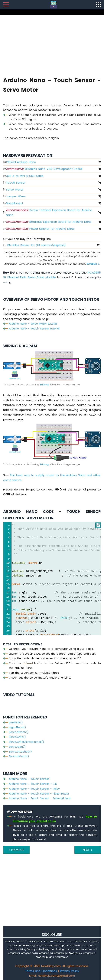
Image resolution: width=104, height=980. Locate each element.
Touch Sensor (16, 183)
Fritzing (44, 385)
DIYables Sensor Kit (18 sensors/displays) (37, 245)
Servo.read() (17, 747)
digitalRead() (17, 727)
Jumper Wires (16, 196)
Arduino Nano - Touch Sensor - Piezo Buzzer (39, 794)
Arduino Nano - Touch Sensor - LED (33, 784)
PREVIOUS (16, 850)
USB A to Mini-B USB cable (25, 176)
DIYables (93, 264)
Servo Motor (15, 190)
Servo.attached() (20, 752)
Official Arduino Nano (21, 162)
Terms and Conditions (41, 971)
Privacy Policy (70, 971)
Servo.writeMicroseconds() (26, 742)
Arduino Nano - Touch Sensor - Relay (34, 789)
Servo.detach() (19, 756)
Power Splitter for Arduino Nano (40, 229)
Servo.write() (17, 737)
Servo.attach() (19, 732)
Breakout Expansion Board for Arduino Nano (49, 222)
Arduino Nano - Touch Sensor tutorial (34, 329)
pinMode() (16, 722)
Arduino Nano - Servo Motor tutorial (33, 324)
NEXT (88, 850)
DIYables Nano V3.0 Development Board (44, 169)
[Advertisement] (52, 45)
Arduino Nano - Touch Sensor (29, 779)
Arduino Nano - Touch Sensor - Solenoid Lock (40, 798)
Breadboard (14, 203)
